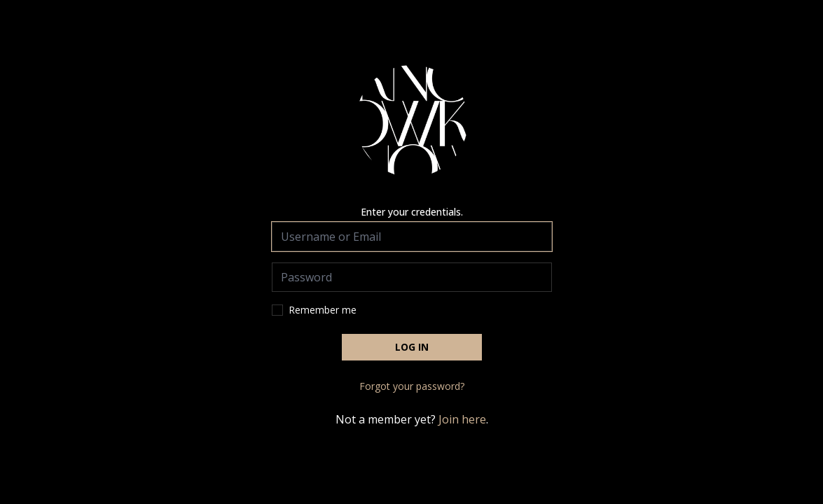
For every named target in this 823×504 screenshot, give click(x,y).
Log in (412, 347)
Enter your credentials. (412, 212)
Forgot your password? (412, 386)
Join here (462, 419)
